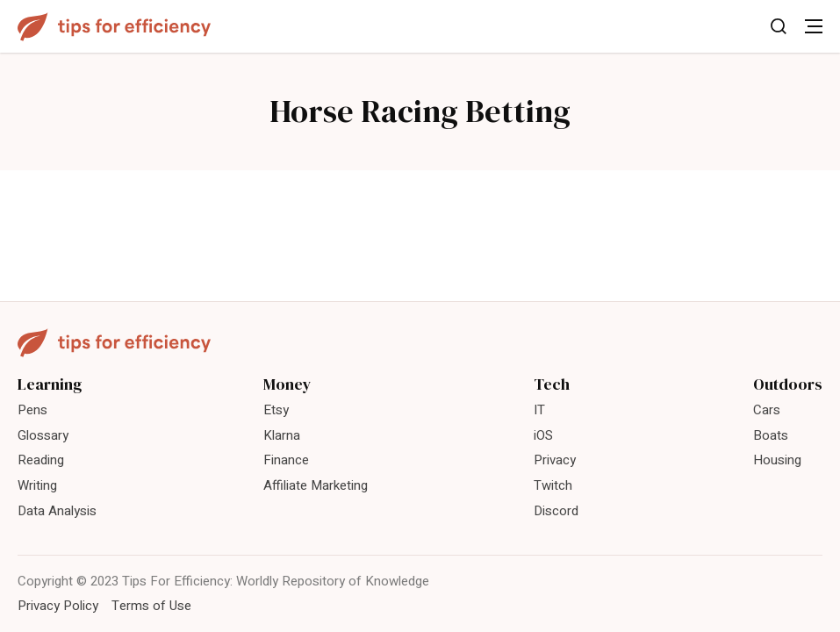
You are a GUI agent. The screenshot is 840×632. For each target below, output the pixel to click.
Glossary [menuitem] (43, 435)
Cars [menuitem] (767, 410)
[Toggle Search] (779, 26)
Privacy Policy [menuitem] (58, 606)
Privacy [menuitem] (555, 460)
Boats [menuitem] (771, 435)
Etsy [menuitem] (276, 410)
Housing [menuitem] (777, 460)
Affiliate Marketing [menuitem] (316, 485)
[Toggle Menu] (814, 26)
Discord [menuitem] (556, 511)
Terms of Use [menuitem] (151, 606)
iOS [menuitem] (543, 435)
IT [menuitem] (539, 410)
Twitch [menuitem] (553, 485)
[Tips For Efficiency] (114, 27)
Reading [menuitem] (41, 460)
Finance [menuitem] (286, 460)
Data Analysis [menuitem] (57, 511)
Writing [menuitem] (37, 485)
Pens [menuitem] (32, 410)
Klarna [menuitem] (282, 435)
